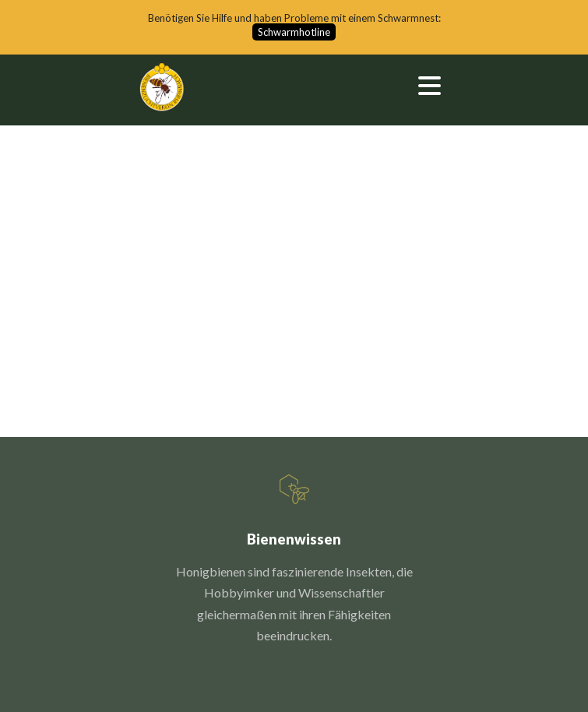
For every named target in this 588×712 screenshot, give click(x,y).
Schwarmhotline (294, 32)
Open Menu (430, 85)
